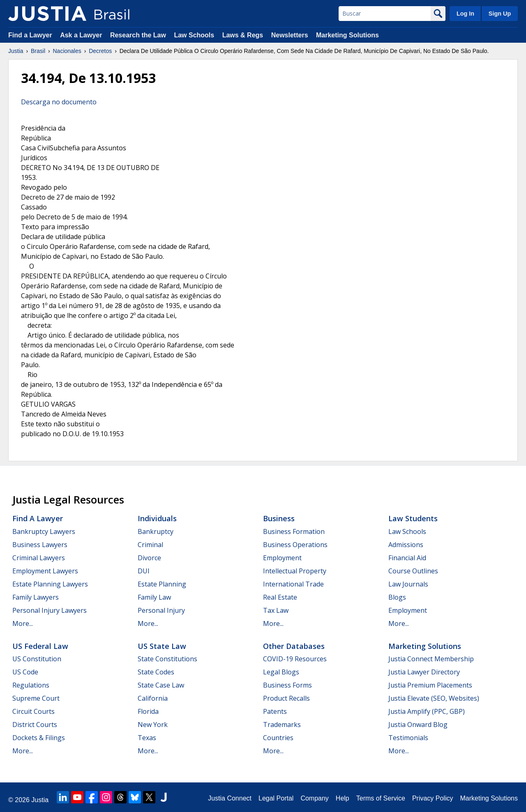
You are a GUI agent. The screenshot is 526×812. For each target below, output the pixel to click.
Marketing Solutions (347, 35)
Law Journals (408, 584)
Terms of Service (381, 798)
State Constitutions (167, 659)
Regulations (31, 685)
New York (153, 725)
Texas (147, 738)
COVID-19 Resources (295, 659)
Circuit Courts (33, 711)
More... (23, 623)
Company (314, 798)
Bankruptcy (156, 531)
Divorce (149, 558)
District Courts (35, 725)
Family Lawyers (36, 597)
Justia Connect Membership (431, 659)
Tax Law (276, 610)
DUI (144, 571)
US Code (25, 672)
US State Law (162, 646)
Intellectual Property (295, 571)
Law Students (413, 518)
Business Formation (294, 531)
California (153, 698)
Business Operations (295, 545)
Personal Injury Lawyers (50, 610)
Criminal (150, 545)
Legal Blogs (281, 672)
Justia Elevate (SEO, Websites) (434, 698)
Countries (278, 738)
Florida (148, 711)
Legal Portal (276, 798)
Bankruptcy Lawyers (44, 531)
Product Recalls (286, 698)
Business (279, 518)
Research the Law (138, 35)
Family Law (154, 597)
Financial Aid (407, 558)
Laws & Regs (243, 35)
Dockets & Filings (39, 738)
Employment (282, 558)
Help (343, 798)
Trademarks (282, 725)
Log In (465, 14)
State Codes (156, 672)
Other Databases (294, 646)
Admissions (406, 545)
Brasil (38, 51)
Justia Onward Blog (418, 725)
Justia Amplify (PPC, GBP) (427, 711)
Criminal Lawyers (39, 558)
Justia (16, 51)
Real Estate (280, 597)
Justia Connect (230, 798)
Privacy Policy (433, 798)
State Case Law (161, 685)
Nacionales (67, 51)
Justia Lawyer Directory (424, 672)
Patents (275, 711)
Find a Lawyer (30, 35)
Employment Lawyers (45, 571)
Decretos (100, 51)
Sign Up (500, 14)
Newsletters (290, 35)
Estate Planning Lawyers (50, 584)
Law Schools (194, 35)
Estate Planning (162, 584)
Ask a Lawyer (82, 35)
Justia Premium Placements (430, 685)
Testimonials (408, 738)
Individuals (157, 518)
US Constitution (37, 659)
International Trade (293, 584)
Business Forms (287, 685)
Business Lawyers (40, 545)
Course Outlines (413, 571)
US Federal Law (40, 646)
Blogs (397, 597)
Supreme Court (36, 698)
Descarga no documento (59, 102)
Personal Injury (161, 610)
